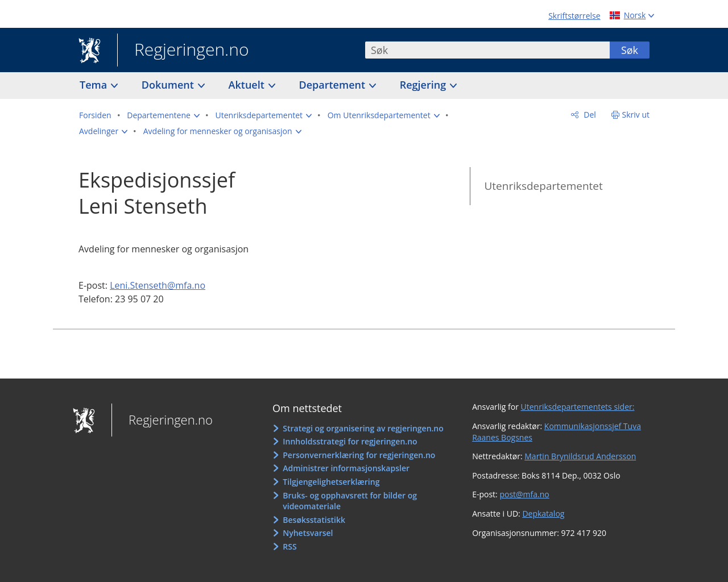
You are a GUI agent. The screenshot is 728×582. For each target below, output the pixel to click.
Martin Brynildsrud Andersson (580, 456)
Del (589, 115)
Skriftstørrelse (574, 16)
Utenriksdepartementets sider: (578, 407)
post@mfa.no (524, 494)
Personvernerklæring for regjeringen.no (359, 455)
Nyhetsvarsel (308, 533)
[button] (163, 115)
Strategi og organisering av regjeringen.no (363, 428)
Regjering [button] (424, 85)
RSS (289, 546)
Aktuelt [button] (248, 85)
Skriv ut (636, 115)
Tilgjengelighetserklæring (331, 482)
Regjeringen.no (183, 51)
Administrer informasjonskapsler (346, 468)
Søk (630, 50)
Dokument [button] (169, 85)
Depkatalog (543, 514)
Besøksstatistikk (314, 520)
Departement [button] (334, 85)
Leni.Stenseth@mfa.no (158, 285)
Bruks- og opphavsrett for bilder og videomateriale (350, 501)
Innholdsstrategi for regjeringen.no (350, 441)
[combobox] (487, 50)
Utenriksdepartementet (543, 186)
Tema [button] (95, 85)
